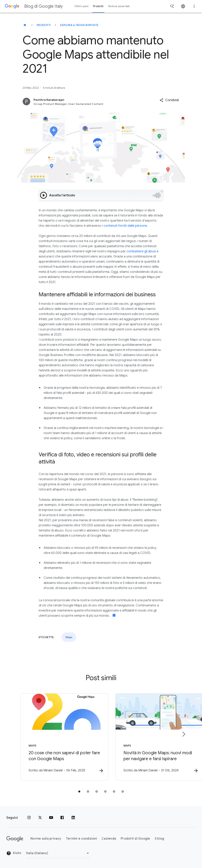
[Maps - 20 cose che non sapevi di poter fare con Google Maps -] (49, 737)
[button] (169, 100)
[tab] (79, 792)
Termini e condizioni (81, 839)
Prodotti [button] (98, 6)
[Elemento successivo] (183, 734)
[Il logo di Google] (15, 839)
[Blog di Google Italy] (25, 25)
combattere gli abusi (141, 251)
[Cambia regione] (58, 853)
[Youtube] (51, 818)
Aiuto (14, 853)
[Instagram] (29, 818)
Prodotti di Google (135, 839)
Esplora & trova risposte (79, 25)
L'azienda (109, 839)
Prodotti (44, 25)
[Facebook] (62, 818)
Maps (69, 637)
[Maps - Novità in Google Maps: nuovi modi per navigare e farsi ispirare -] (153, 737)
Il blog (160, 839)
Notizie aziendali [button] (119, 6)
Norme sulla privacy (46, 839)
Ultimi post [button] (81, 6)
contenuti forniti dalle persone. (126, 226)
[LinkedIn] (73, 818)
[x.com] (40, 818)
